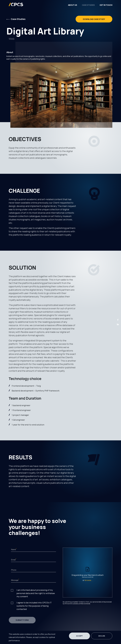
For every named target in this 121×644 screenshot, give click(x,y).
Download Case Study (94, 19)
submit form (22, 620)
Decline (102, 636)
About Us (73, 5)
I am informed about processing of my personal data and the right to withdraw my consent (36, 593)
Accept (79, 636)
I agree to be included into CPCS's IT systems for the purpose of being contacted (34, 606)
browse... (89, 580)
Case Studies (88, 5)
